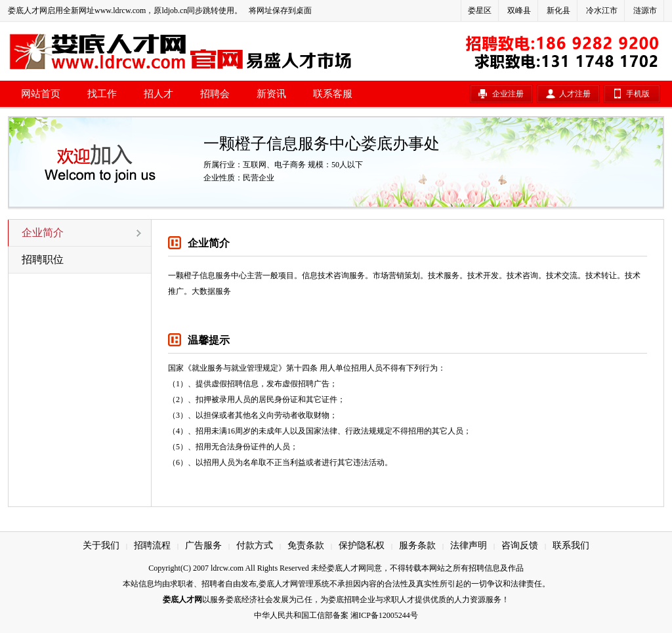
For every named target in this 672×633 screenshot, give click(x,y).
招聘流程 (152, 545)
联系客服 (333, 94)
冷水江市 (602, 10)
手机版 (638, 94)
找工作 (102, 94)
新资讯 (271, 94)
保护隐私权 (362, 545)
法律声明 (469, 545)
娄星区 (480, 10)
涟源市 (645, 10)
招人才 (158, 94)
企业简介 (43, 233)
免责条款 (306, 545)
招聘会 (215, 94)
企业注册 (508, 94)
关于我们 (101, 545)
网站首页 (41, 94)
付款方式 (255, 545)
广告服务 (203, 545)
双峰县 (519, 10)
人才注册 (575, 94)
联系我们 (571, 545)
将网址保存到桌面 (280, 10)
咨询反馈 (520, 545)
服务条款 (417, 545)
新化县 (558, 10)
